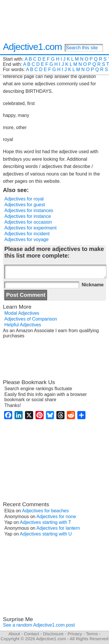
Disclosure (53, 634)
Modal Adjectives (22, 313)
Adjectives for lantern (58, 528)
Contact (31, 634)
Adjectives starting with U (46, 534)
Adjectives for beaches (45, 511)
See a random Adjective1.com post (39, 625)
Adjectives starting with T (45, 522)
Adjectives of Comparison (31, 319)
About (14, 634)
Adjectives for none (56, 517)
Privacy (75, 634)
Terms (92, 634)
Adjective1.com (32, 47)
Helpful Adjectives (23, 325)
